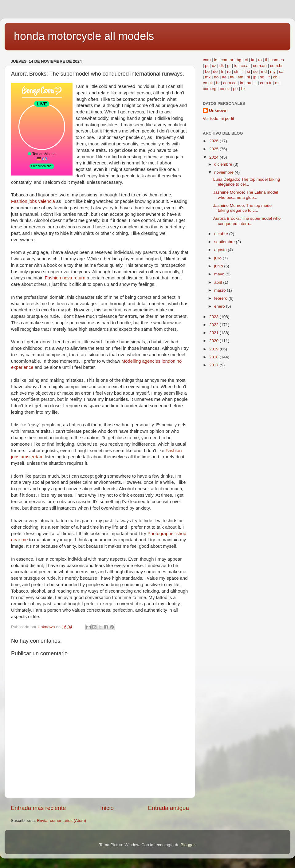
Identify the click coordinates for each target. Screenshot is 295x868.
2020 (214, 341)
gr (229, 66)
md (264, 71)
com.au (260, 66)
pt (207, 66)
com (207, 60)
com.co (230, 83)
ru (229, 71)
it (256, 83)
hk (243, 89)
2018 (214, 357)
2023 (214, 317)
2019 (214, 349)
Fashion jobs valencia (33, 201)
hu (249, 83)
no (216, 77)
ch (275, 77)
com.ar (227, 60)
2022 (214, 325)
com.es (277, 60)
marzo (220, 290)
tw (232, 77)
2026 (214, 141)
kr (253, 60)
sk (236, 71)
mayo (220, 274)
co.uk (208, 83)
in (242, 83)
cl (246, 60)
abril (219, 282)
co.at (245, 66)
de (215, 71)
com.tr (266, 83)
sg (262, 77)
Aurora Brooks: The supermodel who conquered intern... (247, 221)
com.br (276, 66)
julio (218, 258)
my (273, 71)
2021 (214, 333)
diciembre (224, 164)
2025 (214, 149)
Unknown (218, 110)
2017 (214, 365)
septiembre (225, 242)
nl (248, 77)
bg (239, 60)
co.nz (225, 89)
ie (216, 60)
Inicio (107, 808)
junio (219, 266)
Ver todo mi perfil (218, 118)
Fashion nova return (65, 278)
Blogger (188, 845)
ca (281, 71)
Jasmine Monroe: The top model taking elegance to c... (243, 208)
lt (269, 77)
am (240, 77)
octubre (222, 234)
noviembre (224, 172)
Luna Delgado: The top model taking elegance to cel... (247, 182)
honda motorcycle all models (84, 36)
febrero (221, 298)
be (207, 71)
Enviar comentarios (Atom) (62, 821)
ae (224, 77)
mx (208, 77)
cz (214, 66)
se (255, 71)
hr (218, 83)
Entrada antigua (169, 808)
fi (266, 60)
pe (236, 89)
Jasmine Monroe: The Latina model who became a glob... (246, 195)
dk (222, 66)
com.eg (210, 89)
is (236, 66)
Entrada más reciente (38, 808)
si (248, 71)
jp (255, 77)
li (242, 71)
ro (260, 60)
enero (220, 306)
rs (277, 83)
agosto (221, 250)
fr (222, 71)
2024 (214, 157)
